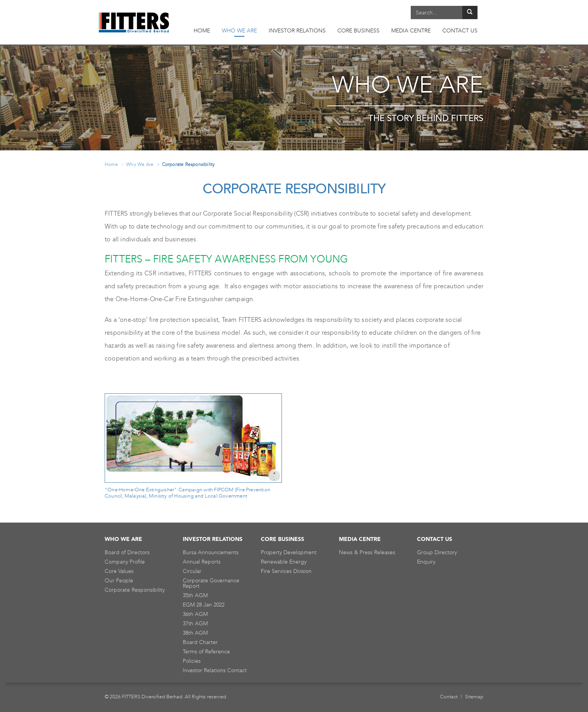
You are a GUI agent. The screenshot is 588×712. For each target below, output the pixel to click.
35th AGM (195, 595)
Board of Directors (127, 552)
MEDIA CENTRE (411, 31)
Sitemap (474, 697)
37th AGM (195, 624)
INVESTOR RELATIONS (297, 31)
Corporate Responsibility (135, 590)
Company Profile (125, 562)
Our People (119, 581)
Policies (192, 661)
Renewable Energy (284, 562)
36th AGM (195, 614)
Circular (192, 571)
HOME (202, 31)
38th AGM (195, 633)
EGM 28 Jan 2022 (204, 605)
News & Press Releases (367, 552)
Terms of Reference (206, 652)
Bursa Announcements (211, 552)
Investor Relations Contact (215, 670)
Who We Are (140, 164)
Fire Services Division (286, 571)
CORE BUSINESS (358, 31)
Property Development (289, 552)
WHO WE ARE (239, 32)
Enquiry (426, 562)
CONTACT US (460, 31)
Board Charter (200, 642)
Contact (449, 697)
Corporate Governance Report (211, 583)
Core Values (119, 571)
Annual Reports (202, 562)
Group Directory (437, 552)
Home (111, 164)
